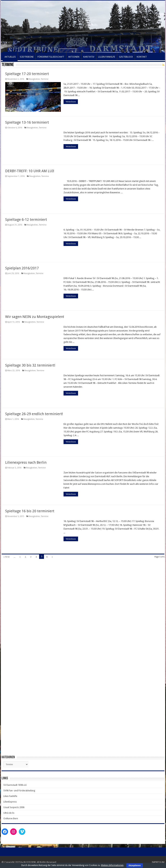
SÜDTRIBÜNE (27, 57)
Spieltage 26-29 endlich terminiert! (34, 414)
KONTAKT (142, 57)
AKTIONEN (74, 57)
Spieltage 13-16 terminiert (27, 122)
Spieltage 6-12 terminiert (26, 220)
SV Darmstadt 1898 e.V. (15, 785)
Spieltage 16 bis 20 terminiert (30, 511)
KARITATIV (89, 57)
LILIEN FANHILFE (107, 57)
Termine (45, 79)
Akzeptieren (135, 865)
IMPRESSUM (158, 862)
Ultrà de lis (9, 813)
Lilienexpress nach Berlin (26, 462)
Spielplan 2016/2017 (22, 268)
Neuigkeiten (34, 79)
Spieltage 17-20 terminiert (27, 74)
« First (6, 557)
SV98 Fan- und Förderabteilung (19, 791)
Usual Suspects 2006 (14, 807)
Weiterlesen (71, 102)
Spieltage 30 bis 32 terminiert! (30, 365)
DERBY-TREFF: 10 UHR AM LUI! (30, 171)
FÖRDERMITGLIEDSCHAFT (51, 57)
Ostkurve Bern (11, 818)
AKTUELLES (10, 57)
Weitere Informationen (112, 865)
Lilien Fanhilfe (10, 796)
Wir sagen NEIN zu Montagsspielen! (35, 317)
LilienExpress (10, 802)
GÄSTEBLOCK (126, 57)
